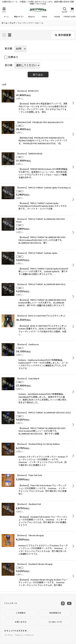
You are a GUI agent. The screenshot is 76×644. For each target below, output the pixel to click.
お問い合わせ (21, 622)
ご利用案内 (21, 613)
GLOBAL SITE (55, 622)
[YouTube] (69, 603)
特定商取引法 (55, 613)
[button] (4, 10)
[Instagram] (63, 603)
